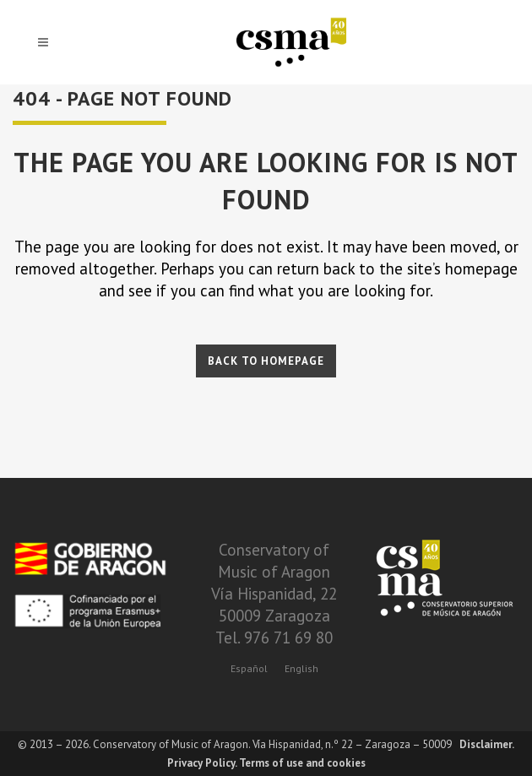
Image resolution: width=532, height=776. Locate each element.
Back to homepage (266, 361)
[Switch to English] (301, 668)
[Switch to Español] (249, 668)
